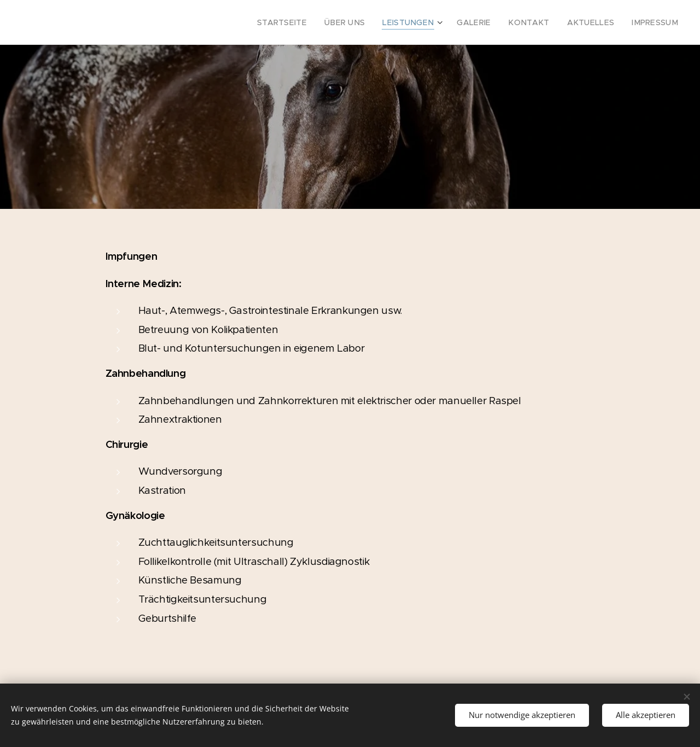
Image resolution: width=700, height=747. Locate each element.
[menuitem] (313, 22)
